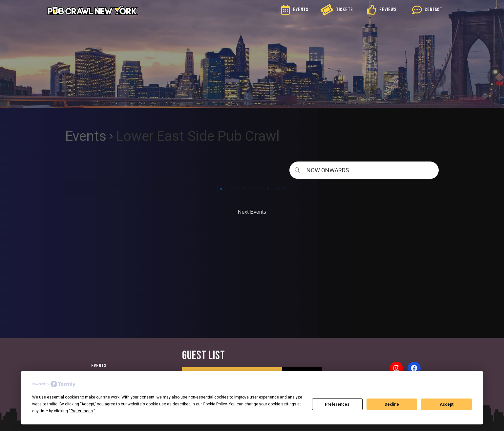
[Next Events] (252, 212)
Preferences (337, 404)
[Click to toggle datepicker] (364, 170)
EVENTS (301, 10)
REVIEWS (388, 10)
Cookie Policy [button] (215, 404)
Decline (392, 404)
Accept (447, 404)
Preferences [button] (82, 411)
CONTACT (433, 10)
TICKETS (345, 10)
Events (86, 136)
